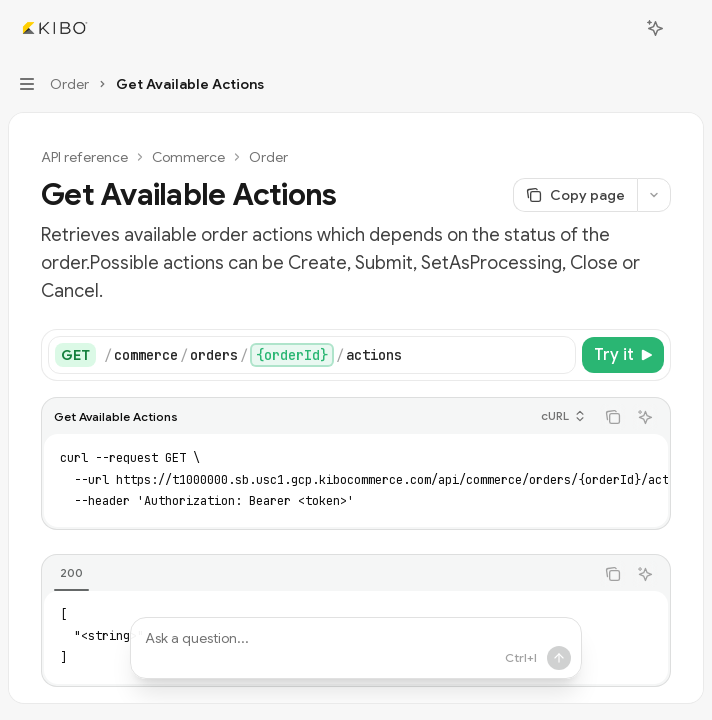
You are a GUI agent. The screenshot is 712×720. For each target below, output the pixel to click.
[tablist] (318, 574)
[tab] (71, 573)
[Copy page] (575, 195)
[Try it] (623, 355)
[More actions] (686, 28)
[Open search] (618, 28)
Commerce (188, 157)
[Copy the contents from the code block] (613, 417)
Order (268, 157)
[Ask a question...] (356, 648)
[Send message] (525, 658)
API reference (84, 157)
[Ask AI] (645, 417)
